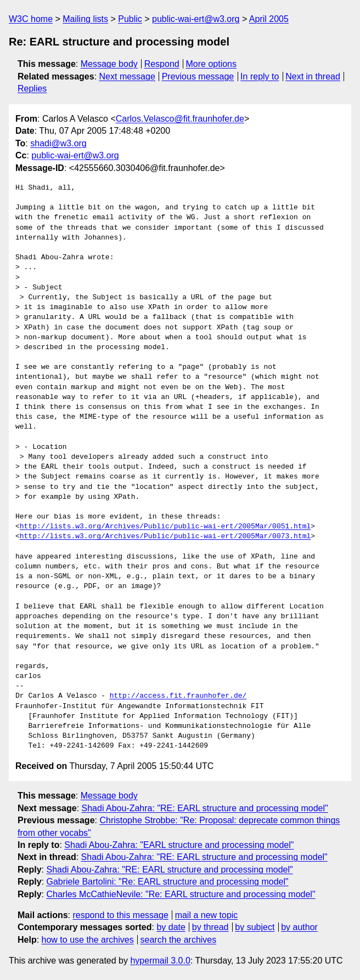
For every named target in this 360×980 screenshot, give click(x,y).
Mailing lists (85, 19)
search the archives (179, 940)
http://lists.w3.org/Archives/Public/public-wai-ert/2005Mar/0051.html (165, 527)
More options (212, 64)
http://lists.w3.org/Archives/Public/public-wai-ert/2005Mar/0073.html (165, 537)
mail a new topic (207, 915)
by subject (255, 927)
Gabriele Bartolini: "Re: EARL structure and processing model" (167, 882)
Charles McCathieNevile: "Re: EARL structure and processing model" (181, 894)
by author (299, 927)
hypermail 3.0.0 (160, 961)
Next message (127, 76)
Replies (32, 89)
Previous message (198, 76)
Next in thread (313, 76)
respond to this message (120, 915)
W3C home (31, 19)
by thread (210, 927)
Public (130, 19)
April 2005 (269, 19)
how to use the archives (88, 940)
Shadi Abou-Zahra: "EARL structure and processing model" (179, 845)
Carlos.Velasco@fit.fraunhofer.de (180, 119)
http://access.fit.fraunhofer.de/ (178, 696)
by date (171, 927)
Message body (109, 64)
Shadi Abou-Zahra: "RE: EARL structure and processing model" (205, 808)
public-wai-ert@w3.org (196, 19)
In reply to (260, 76)
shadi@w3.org (58, 143)
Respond (162, 64)
